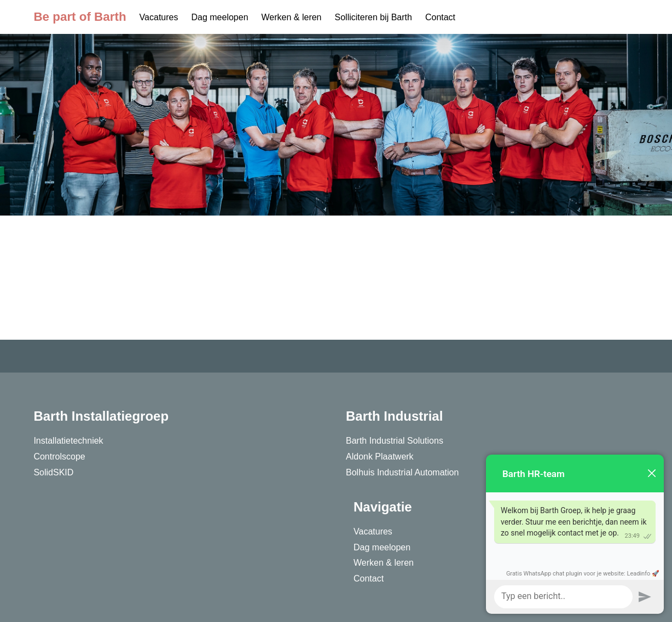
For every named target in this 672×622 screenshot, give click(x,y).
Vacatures (159, 17)
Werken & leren (292, 17)
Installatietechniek (68, 441)
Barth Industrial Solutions (395, 441)
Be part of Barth (80, 17)
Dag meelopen (219, 17)
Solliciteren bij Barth (373, 17)
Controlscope (59, 457)
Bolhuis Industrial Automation (402, 472)
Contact (440, 17)
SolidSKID (53, 472)
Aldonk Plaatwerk (380, 457)
